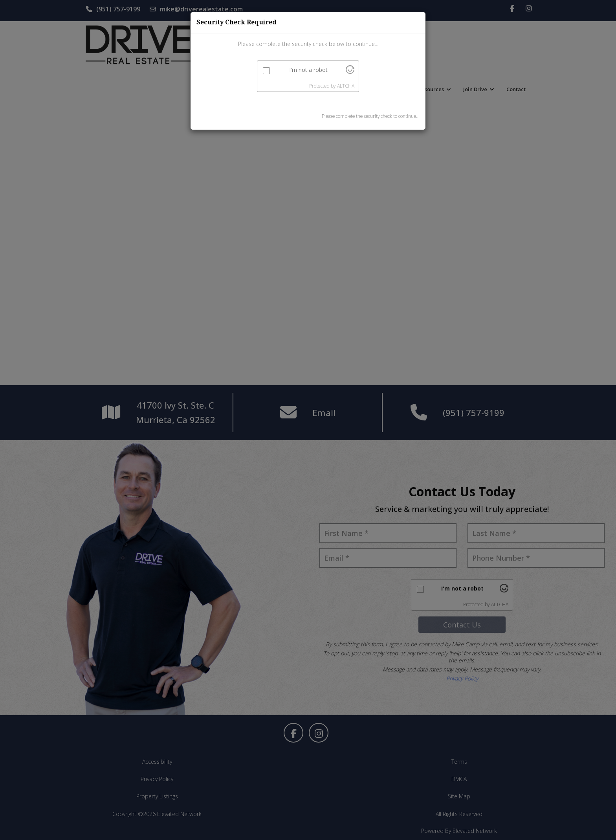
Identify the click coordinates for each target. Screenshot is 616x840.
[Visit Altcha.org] (350, 72)
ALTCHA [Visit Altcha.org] (346, 86)
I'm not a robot (308, 70)
